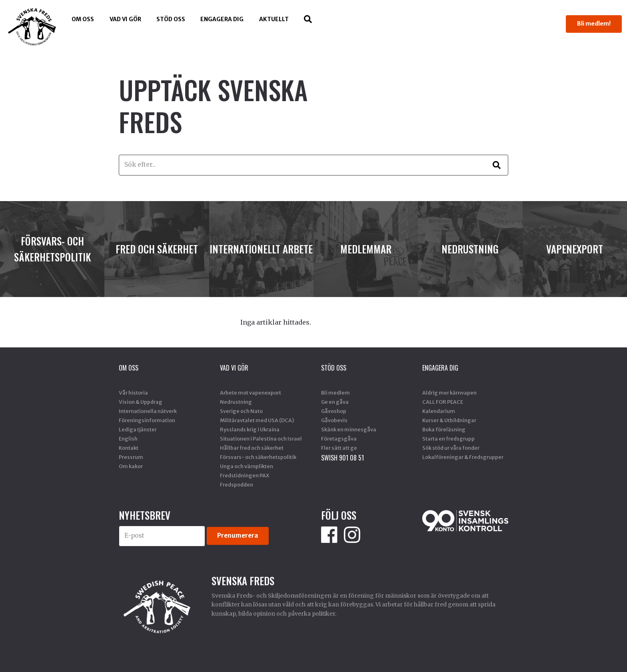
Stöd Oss (171, 19)
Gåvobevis (334, 420)
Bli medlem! (594, 24)
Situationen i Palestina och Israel (261, 439)
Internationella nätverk (148, 411)
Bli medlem (335, 393)
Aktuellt (274, 19)
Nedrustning (236, 402)
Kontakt (129, 448)
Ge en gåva (335, 402)
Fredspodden (237, 485)
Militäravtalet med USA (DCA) (257, 420)
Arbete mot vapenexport (251, 393)
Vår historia (133, 393)
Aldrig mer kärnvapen (449, 393)
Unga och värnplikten (247, 466)
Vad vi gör (125, 19)
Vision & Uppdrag (141, 402)
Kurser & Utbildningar (449, 420)
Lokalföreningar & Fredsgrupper (463, 457)
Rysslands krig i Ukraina (250, 429)
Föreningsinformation (147, 420)
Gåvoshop (334, 411)
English (128, 439)
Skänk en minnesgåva (349, 429)
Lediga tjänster (138, 429)
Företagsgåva (339, 439)
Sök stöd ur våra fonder (451, 448)
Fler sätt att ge (339, 448)
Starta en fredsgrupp (448, 439)
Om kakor (131, 466)
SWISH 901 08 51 (342, 458)
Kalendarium (439, 411)
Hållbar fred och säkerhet (252, 448)
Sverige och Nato (241, 411)
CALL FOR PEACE (443, 402)
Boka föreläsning (444, 429)
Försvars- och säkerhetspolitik (258, 457)
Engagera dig (222, 19)
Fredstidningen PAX (245, 475)
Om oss (83, 19)
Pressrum (131, 457)
